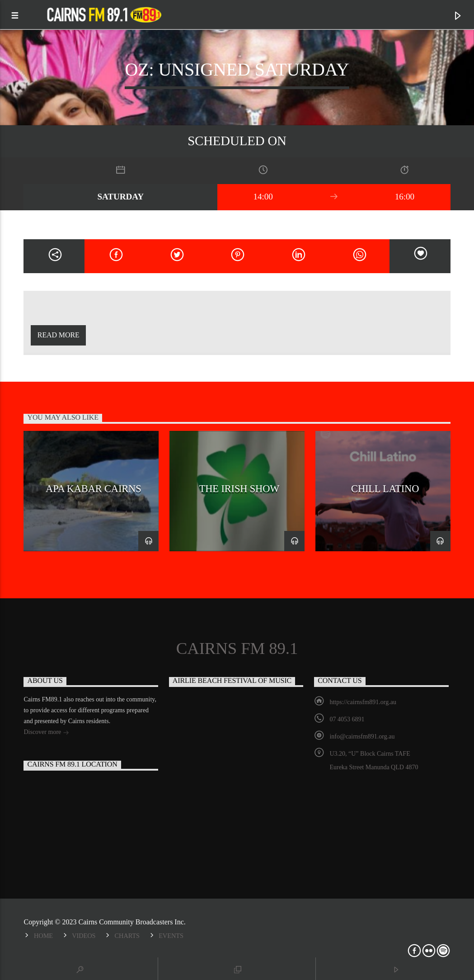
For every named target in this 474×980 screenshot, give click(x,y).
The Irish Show (239, 489)
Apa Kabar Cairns (93, 489)
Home (43, 936)
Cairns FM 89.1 (237, 649)
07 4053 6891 (347, 719)
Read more (59, 335)
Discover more (46, 733)
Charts (127, 936)
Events (171, 936)
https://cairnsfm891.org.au (363, 702)
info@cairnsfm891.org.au (362, 736)
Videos (84, 936)
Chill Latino (385, 489)
